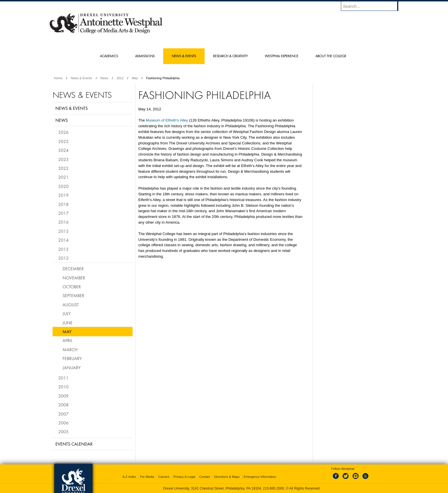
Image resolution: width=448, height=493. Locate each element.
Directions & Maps (227, 477)
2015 (63, 231)
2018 (63, 204)
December (73, 269)
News (104, 78)
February (72, 358)
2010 (63, 387)
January (72, 367)
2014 (63, 240)
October (72, 287)
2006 (63, 423)
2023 (63, 159)
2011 (63, 378)
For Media (147, 477)
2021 (63, 177)
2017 (63, 213)
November (74, 278)
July (67, 313)
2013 (63, 249)
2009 (63, 396)
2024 (63, 150)
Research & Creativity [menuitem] (230, 56)
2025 (63, 141)
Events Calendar (74, 444)
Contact (205, 477)
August (71, 305)
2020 (63, 186)
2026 (63, 132)
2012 (120, 78)
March (70, 349)
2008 (63, 405)
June (68, 323)
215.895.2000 (273, 488)
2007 (63, 414)
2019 (63, 195)
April (68, 340)
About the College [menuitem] (331, 56)
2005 (63, 432)
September (73, 295)
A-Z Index (129, 477)
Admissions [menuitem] (145, 56)
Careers (164, 477)
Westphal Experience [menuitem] (282, 56)
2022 (63, 168)
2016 (63, 222)
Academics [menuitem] (109, 56)
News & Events (82, 78)
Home (58, 78)
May (135, 78)
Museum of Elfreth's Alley (167, 120)
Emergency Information (260, 477)
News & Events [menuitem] (184, 56)
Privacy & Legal (184, 477)
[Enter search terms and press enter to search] (372, 6)
